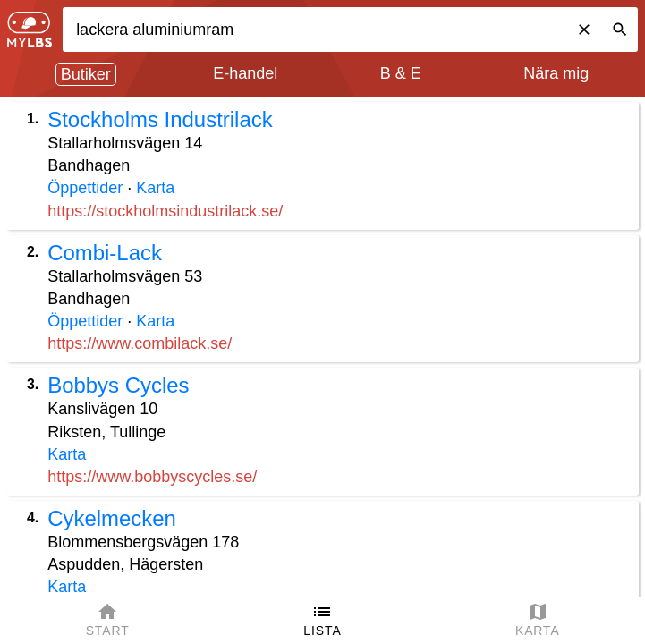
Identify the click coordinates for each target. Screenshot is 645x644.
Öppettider (85, 188)
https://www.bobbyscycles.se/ (152, 477)
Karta (155, 188)
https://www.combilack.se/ (140, 343)
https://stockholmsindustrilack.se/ (165, 211)
